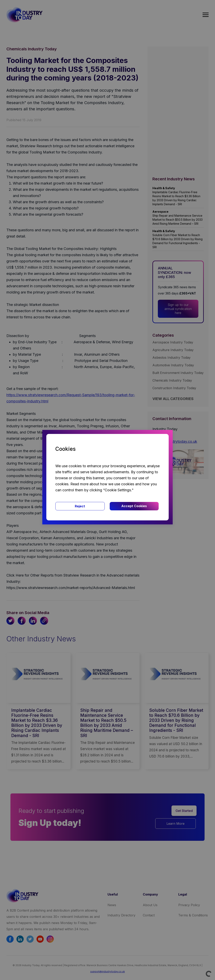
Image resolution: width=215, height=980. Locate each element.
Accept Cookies (134, 506)
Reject (80, 506)
